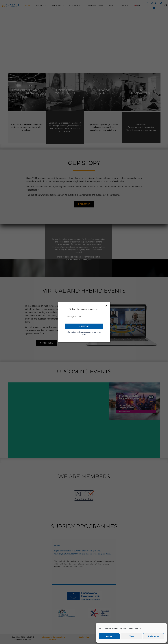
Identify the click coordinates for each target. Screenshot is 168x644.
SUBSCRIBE (84, 326)
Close (131, 636)
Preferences (154, 636)
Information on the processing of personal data (84, 333)
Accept (109, 636)
